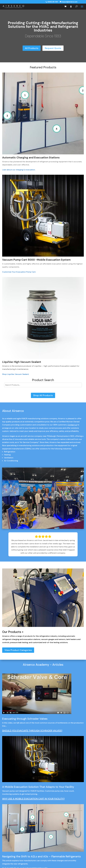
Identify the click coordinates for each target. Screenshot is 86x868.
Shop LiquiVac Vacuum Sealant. (16, 374)
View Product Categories (18, 650)
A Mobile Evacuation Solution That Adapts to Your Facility (38, 787)
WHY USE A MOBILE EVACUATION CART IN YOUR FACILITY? (33, 799)
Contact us (72, 425)
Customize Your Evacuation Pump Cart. (19, 272)
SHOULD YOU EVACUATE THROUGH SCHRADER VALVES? (32, 731)
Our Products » (13, 632)
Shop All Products (43, 395)
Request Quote (53, 48)
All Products (32, 48)
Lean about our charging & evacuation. (19, 170)
